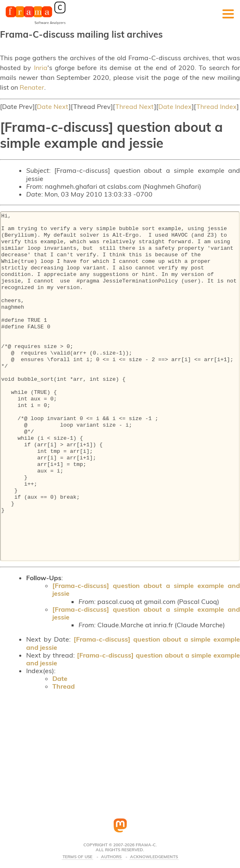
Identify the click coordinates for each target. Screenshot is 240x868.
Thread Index (216, 106)
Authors (111, 857)
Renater (32, 87)
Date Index (175, 106)
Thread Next (135, 106)
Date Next (53, 106)
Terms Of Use (77, 857)
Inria (41, 68)
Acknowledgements (154, 857)
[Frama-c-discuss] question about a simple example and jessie (146, 589)
